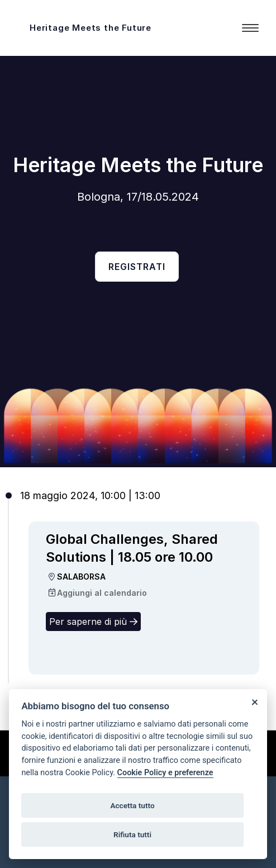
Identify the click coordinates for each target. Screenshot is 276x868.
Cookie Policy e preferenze (165, 773)
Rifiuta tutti (132, 834)
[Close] (254, 702)
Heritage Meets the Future (91, 28)
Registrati (137, 267)
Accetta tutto (132, 805)
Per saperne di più (93, 622)
